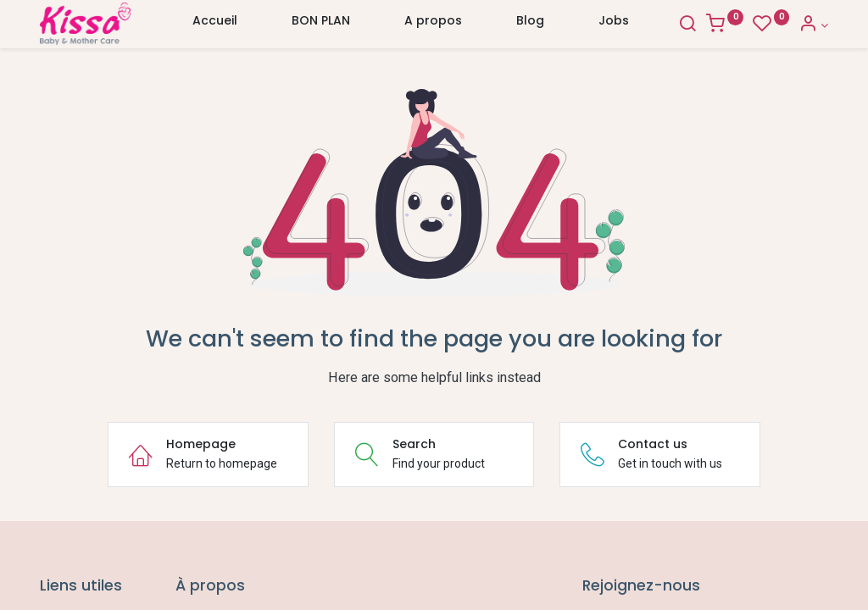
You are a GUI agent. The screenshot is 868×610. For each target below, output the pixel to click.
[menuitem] (215, 25)
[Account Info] (813, 25)
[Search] (687, 25)
